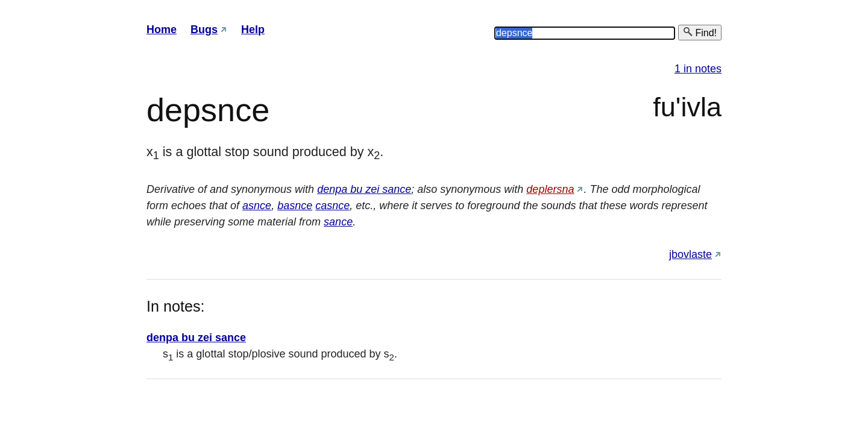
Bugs (204, 30)
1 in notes (698, 69)
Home (162, 30)
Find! (700, 32)
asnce (257, 206)
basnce (295, 206)
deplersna (550, 189)
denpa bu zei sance (364, 189)
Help (253, 30)
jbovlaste (690, 254)
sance (338, 222)
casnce (332, 206)
